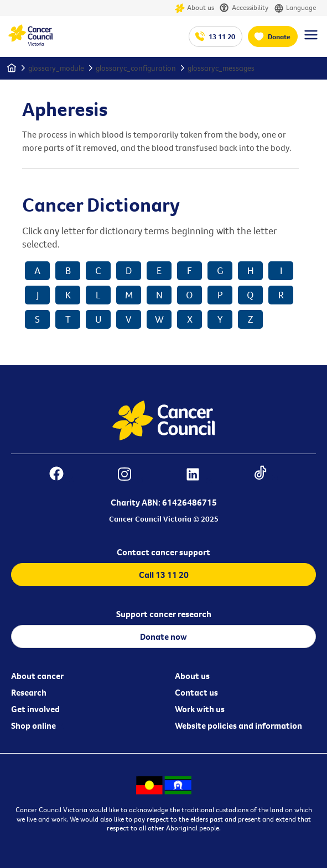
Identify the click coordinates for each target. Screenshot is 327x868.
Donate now (163, 636)
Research (29, 692)
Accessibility (244, 8)
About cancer (37, 676)
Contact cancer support (163, 552)
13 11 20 (222, 36)
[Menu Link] (311, 40)
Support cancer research (164, 614)
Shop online (33, 725)
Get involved (35, 709)
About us (194, 8)
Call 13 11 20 (164, 575)
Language (295, 8)
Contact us (196, 692)
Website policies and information (238, 725)
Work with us (200, 709)
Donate (279, 36)
